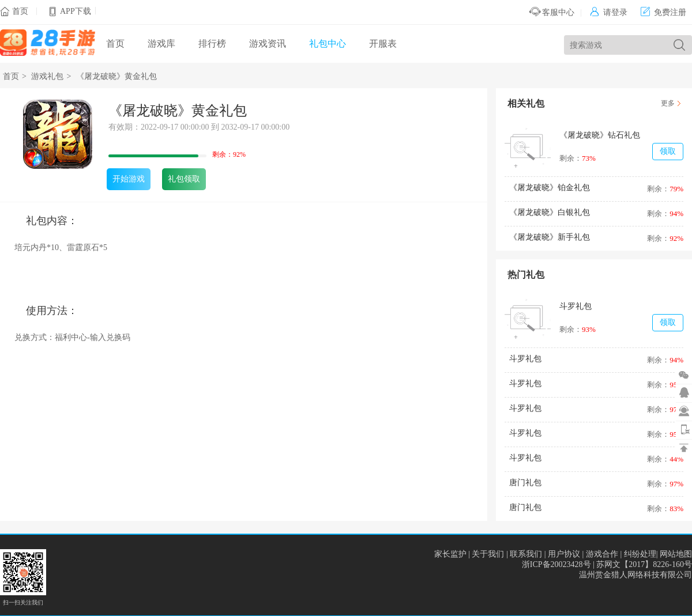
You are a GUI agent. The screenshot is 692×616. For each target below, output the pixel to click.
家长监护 (450, 554)
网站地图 (676, 554)
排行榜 (212, 44)
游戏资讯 (268, 44)
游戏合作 (602, 554)
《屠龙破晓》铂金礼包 (550, 188)
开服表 (383, 44)
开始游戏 (129, 179)
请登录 (609, 12)
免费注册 (663, 12)
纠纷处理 (640, 554)
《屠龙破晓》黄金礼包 (116, 76)
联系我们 (526, 554)
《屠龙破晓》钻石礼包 (600, 135)
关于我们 (488, 554)
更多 (668, 103)
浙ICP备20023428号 (556, 564)
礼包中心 (328, 44)
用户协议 (564, 554)
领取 (668, 151)
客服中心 (552, 12)
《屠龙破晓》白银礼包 (550, 212)
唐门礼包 (525, 483)
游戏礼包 (47, 76)
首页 (20, 11)
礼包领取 (184, 179)
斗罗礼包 (576, 306)
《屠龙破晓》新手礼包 (550, 237)
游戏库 (161, 44)
